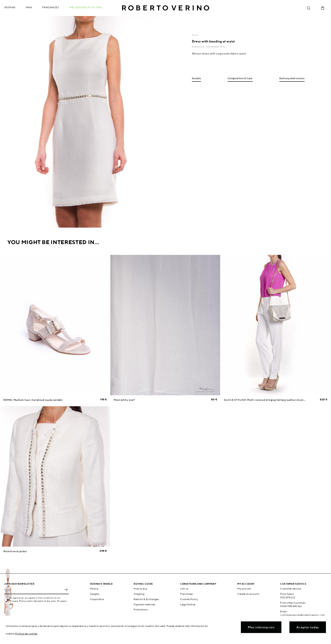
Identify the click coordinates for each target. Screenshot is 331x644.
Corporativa (97, 599)
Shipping (139, 594)
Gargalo (95, 594)
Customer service (291, 589)
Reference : (199, 47)
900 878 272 (288, 597)
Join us (184, 589)
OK (66, 590)
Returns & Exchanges (146, 599)
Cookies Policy (189, 599)
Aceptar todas (308, 627)
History (94, 589)
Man (29, 7)
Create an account (248, 594)
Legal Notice (188, 604)
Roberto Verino (165, 8)
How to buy (140, 589)
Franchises (187, 594)
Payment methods (144, 604)
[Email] (33, 590)
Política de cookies (26, 634)
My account (244, 589)
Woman (10, 7)
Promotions (141, 609)
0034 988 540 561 (291, 606)
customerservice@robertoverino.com (302, 615)
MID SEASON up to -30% (86, 7)
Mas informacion (261, 627)
